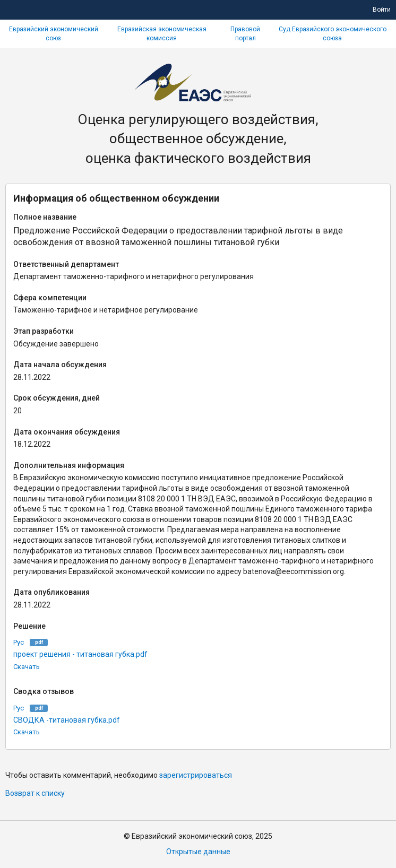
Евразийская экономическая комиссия (162, 34)
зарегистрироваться (196, 775)
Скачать (27, 667)
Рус (19, 642)
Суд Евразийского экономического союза (333, 34)
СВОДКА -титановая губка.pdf (67, 720)
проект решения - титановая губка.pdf (80, 654)
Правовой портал (245, 34)
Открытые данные (198, 852)
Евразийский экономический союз (54, 34)
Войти (382, 10)
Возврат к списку (35, 793)
